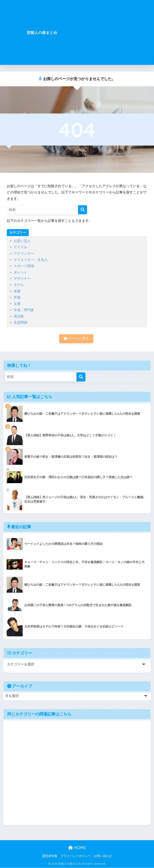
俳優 (17, 291)
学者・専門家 (24, 310)
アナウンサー (24, 254)
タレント (20, 272)
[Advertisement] (112, 35)
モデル (19, 285)
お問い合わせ (103, 856)
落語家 (19, 316)
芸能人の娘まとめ (42, 32)
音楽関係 (20, 322)
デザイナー (22, 279)
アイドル (20, 247)
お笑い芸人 (22, 241)
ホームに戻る (76, 339)
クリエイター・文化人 (31, 260)
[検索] (83, 210)
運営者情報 (50, 856)
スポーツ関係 (24, 266)
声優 (17, 297)
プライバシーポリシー (76, 856)
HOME (77, 848)
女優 (17, 304)
